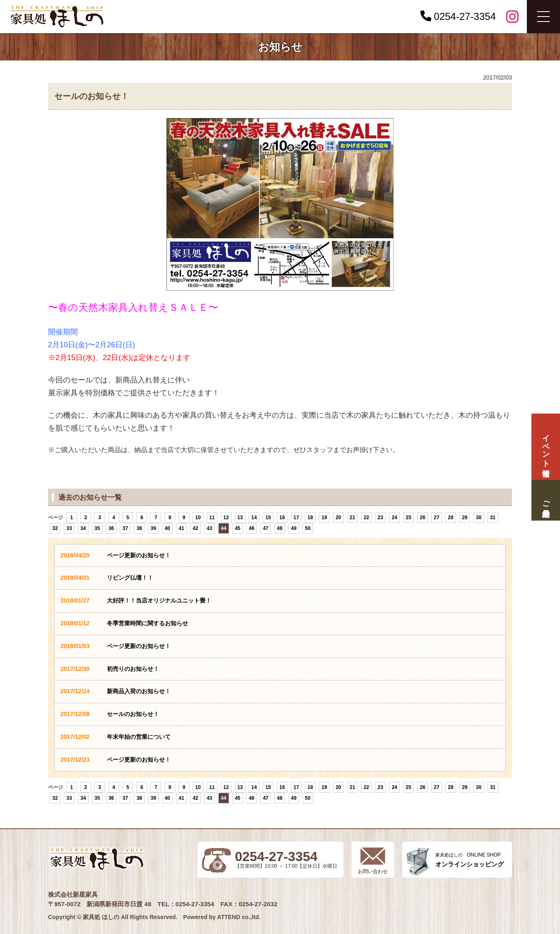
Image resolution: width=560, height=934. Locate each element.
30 (479, 518)
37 (125, 528)
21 (352, 518)
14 (254, 518)
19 (324, 518)
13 (240, 518)
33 (69, 528)
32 (55, 528)
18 (310, 518)
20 (338, 518)
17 (296, 518)
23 (380, 518)
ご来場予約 (546, 500)
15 (268, 518)
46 (252, 528)
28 (450, 518)
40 (167, 528)
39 (153, 528)
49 (293, 528)
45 (238, 528)
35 (97, 528)
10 (198, 518)
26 (422, 518)
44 (223, 528)
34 (83, 528)
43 (209, 528)
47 (266, 528)
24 (395, 518)
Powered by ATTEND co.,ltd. (222, 917)
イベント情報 (546, 447)
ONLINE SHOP (469, 860)
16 (282, 518)
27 (436, 518)
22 (366, 518)
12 (226, 518)
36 (111, 528)
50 (308, 528)
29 (465, 518)
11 (212, 518)
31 (493, 518)
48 (280, 528)
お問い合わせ (373, 871)
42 (195, 528)
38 (139, 528)
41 (181, 528)
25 (409, 518)
